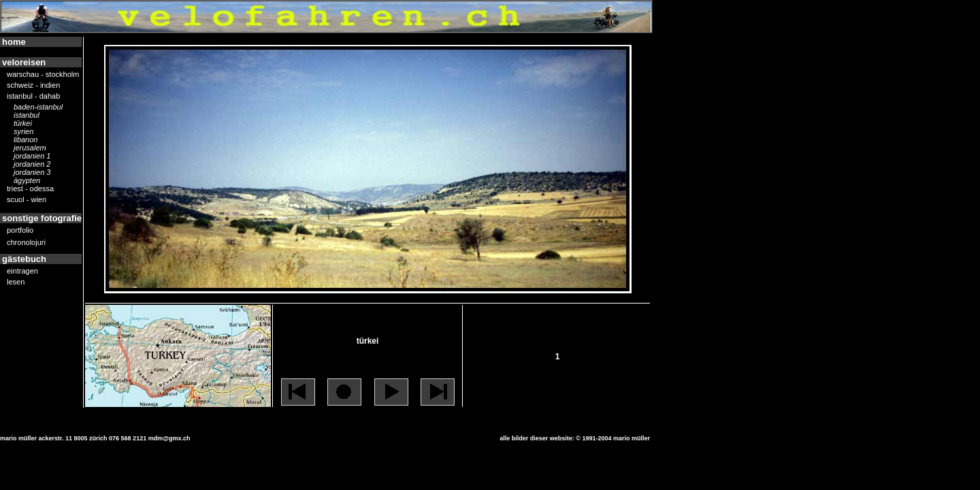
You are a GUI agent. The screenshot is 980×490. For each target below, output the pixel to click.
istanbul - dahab (33, 97)
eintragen (22, 272)
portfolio (20, 231)
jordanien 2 (32, 165)
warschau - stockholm (43, 75)
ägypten (27, 181)
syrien (23, 132)
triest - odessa (30, 189)
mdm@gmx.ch (169, 438)
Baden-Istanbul (38, 108)
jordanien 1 (32, 157)
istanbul (27, 116)
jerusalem (30, 148)
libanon (26, 140)
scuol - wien (27, 200)
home (14, 42)
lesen (16, 282)
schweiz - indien (33, 86)
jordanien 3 (32, 173)
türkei (23, 124)
